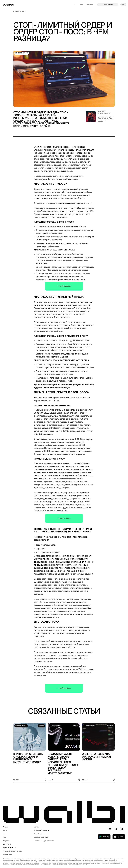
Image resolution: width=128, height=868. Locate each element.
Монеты (36, 827)
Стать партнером (39, 834)
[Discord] (110, 829)
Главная (6, 827)
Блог (81, 5)
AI (75, 5)
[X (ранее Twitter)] (122, 829)
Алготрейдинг (7, 844)
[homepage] (8, 5)
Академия (90, 5)
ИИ (4, 834)
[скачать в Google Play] (104, 837)
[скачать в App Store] (119, 837)
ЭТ (82, 463)
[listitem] (30, 753)
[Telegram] (116, 829)
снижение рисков (67, 579)
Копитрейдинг (7, 855)
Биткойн (65, 410)
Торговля (6, 830)
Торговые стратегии (9, 848)
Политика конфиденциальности (44, 841)
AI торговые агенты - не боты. (13, 851)
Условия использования (41, 837)
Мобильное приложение (41, 830)
